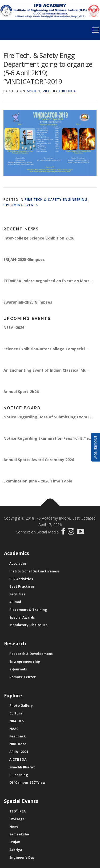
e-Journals (18, 669)
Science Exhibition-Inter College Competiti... (46, 349)
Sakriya (16, 850)
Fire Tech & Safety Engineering (56, 200)
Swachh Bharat (22, 767)
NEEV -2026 (14, 327)
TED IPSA (17, 811)
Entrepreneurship (25, 661)
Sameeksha (19, 834)
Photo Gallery (21, 706)
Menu (95, 30)
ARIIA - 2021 (19, 752)
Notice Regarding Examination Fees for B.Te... (48, 438)
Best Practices (22, 586)
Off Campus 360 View (27, 782)
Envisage (17, 819)
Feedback (18, 736)
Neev (14, 827)
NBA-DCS (17, 721)
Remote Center (23, 677)
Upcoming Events (21, 205)
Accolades (18, 563)
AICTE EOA (18, 759)
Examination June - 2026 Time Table (38, 481)
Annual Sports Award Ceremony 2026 (39, 460)
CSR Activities (21, 579)
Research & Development (31, 654)
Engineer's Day (22, 857)
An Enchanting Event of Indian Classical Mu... (47, 370)
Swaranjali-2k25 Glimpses (28, 302)
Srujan (15, 842)
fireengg (68, 91)
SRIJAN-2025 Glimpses (24, 259)
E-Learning (19, 775)
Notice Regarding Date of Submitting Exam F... (48, 417)
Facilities (17, 594)
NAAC (14, 729)
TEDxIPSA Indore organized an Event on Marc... (48, 281)
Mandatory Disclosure (28, 625)
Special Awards (22, 617)
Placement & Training (28, 610)
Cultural (16, 713)
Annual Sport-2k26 (21, 392)
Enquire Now (96, 447)
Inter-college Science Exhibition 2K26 (39, 238)
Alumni (15, 602)
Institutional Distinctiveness (35, 571)
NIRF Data (18, 744)
